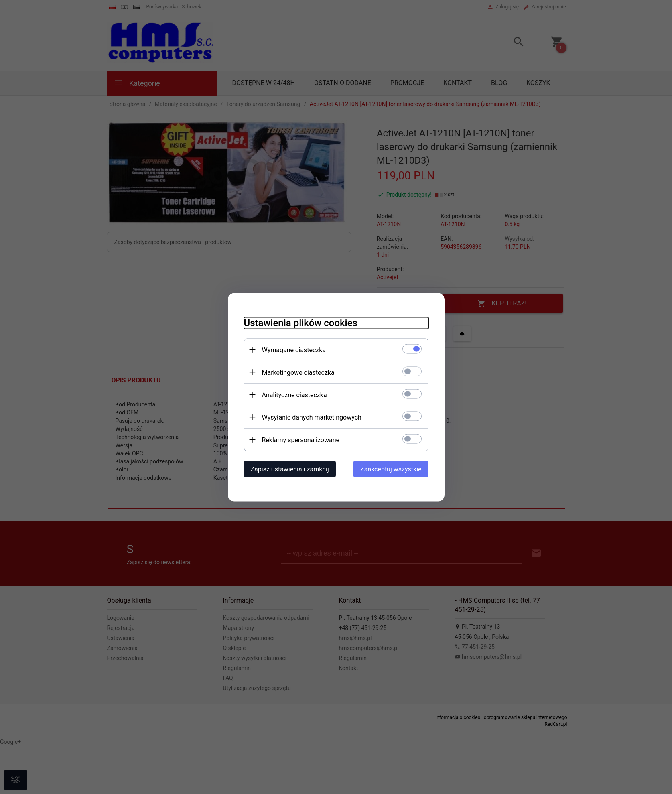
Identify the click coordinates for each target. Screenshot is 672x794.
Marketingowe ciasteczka (298, 372)
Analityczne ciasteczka (294, 395)
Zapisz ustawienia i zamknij (290, 469)
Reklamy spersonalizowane (301, 440)
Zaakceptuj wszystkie (391, 469)
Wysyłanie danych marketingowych (312, 417)
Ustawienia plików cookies (301, 323)
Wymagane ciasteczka (294, 350)
